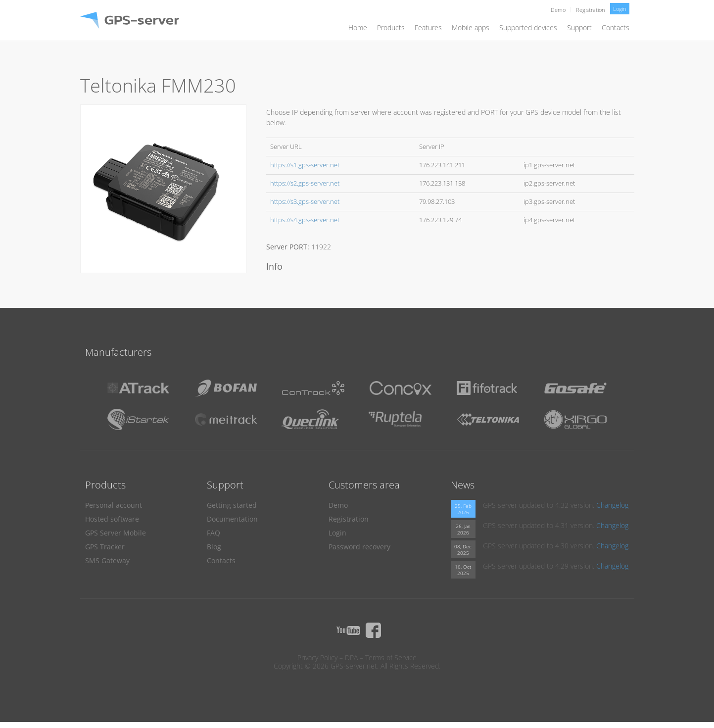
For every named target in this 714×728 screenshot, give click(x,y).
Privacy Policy (317, 657)
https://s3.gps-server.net (305, 202)
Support (579, 27)
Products (391, 27)
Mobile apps (471, 27)
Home (358, 27)
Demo (558, 10)
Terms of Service (391, 657)
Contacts (616, 27)
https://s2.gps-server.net (305, 183)
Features (428, 27)
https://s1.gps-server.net (305, 165)
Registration (591, 10)
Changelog (612, 505)
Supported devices (528, 27)
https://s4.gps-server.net (305, 220)
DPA (351, 657)
